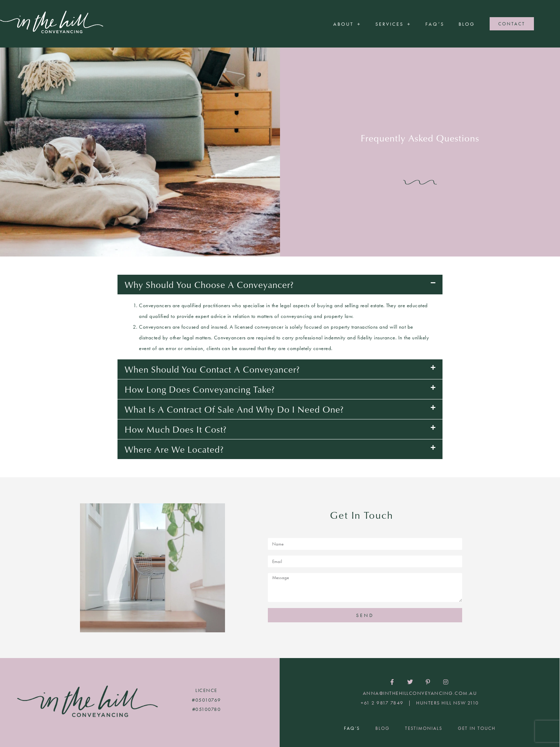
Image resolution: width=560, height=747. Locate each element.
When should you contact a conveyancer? (212, 369)
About (347, 24)
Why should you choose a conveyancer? (209, 284)
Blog (467, 24)
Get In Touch (477, 728)
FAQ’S (435, 24)
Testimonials (424, 728)
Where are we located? (174, 449)
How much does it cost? (176, 429)
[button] (280, 285)
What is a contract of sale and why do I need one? (234, 409)
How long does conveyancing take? (200, 389)
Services (393, 24)
